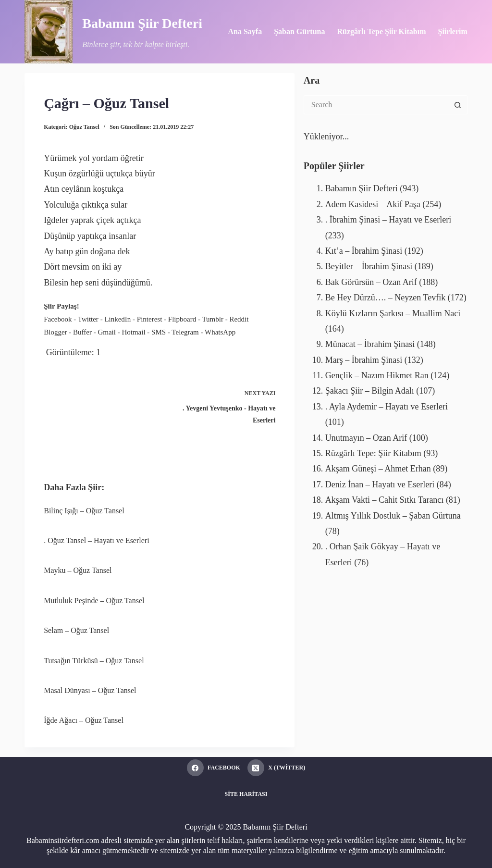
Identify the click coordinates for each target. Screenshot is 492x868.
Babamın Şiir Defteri (142, 23)
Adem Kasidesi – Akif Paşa (373, 204)
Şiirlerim (452, 31)
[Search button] (458, 105)
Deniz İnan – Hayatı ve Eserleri (380, 484)
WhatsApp (220, 332)
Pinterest (150, 319)
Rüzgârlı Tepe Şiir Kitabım (381, 31)
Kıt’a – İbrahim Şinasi (364, 251)
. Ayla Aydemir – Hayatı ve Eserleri (387, 407)
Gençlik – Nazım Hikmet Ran (377, 375)
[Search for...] (376, 105)
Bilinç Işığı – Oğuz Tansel (84, 511)
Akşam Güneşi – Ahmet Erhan (378, 469)
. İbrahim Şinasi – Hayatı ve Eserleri (388, 220)
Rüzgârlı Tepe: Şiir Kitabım (373, 453)
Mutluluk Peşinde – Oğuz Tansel (94, 601)
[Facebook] (214, 768)
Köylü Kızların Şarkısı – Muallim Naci (393, 313)
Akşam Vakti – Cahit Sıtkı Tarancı (385, 500)
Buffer (82, 332)
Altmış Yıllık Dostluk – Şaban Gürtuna (393, 516)
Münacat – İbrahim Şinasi (370, 344)
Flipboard (182, 319)
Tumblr (212, 319)
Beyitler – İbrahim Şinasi (369, 266)
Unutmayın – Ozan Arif (366, 438)
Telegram (185, 332)
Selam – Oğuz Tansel (76, 630)
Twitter (88, 319)
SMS (159, 332)
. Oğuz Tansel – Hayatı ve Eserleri (96, 540)
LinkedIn (117, 319)
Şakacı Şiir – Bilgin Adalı (370, 391)
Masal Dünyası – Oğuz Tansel (90, 690)
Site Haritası (246, 794)
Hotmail (133, 332)
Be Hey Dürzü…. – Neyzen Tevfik (385, 298)
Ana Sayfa (245, 31)
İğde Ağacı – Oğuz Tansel (84, 720)
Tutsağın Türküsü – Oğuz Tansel (94, 661)
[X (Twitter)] (276, 768)
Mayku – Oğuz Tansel (78, 570)
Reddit (239, 319)
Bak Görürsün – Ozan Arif (371, 282)
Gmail (107, 332)
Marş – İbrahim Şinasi (364, 360)
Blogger (55, 332)
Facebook (58, 319)
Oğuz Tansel (84, 127)
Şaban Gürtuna (299, 31)
